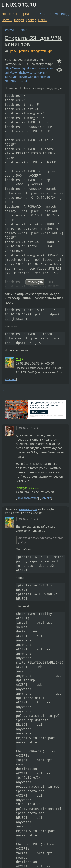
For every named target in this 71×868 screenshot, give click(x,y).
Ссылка (11, 379)
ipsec (13, 51)
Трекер (31, 20)
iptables (24, 51)
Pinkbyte (22, 488)
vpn (50, 51)
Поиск (43, 20)
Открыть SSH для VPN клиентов (33, 41)
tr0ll (18, 359)
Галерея (22, 14)
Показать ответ (27, 498)
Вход (65, 14)
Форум (19, 20)
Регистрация (48, 14)
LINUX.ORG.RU (19, 5)
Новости (8, 14)
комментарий (28, 509)
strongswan (38, 51)
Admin (23, 30)
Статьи (7, 20)
